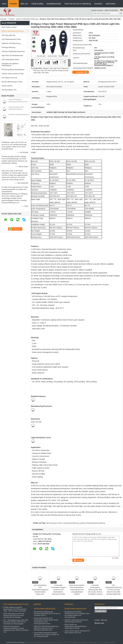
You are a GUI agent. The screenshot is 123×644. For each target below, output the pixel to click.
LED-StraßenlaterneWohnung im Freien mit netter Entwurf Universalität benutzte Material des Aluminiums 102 (114, 591)
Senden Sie (101, 611)
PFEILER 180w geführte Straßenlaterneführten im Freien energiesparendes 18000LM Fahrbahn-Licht (16, 629)
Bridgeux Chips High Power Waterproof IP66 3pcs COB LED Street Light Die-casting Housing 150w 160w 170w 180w (51, 70)
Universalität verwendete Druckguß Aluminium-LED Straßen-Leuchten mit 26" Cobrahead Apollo (46, 635)
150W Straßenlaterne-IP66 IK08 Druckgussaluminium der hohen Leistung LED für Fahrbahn (14, 616)
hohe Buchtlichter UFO (9, 90)
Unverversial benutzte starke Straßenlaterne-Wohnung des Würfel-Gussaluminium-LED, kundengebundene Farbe (46, 621)
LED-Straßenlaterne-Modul (10, 60)
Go (121, 13)
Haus (4, 4)
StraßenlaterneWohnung (71, 523)
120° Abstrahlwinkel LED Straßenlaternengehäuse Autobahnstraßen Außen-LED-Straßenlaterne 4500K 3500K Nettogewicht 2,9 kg (40, 593)
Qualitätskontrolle (54, 4)
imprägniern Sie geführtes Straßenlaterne (10, 65)
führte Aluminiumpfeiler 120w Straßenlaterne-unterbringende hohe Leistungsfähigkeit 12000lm (77, 590)
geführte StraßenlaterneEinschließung (93, 523)
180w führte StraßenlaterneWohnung (18, 115)
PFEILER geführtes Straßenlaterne (13, 70)
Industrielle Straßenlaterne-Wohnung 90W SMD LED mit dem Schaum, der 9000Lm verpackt (95, 590)
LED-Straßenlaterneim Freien (11, 39)
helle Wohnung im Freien (54, 523)
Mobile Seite (99, 623)
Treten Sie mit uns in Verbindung (78, 4)
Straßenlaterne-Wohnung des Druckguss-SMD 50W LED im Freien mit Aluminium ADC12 (47, 614)
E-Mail (97, 620)
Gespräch (98, 4)
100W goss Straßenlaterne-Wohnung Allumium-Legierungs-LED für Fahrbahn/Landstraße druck (46, 628)
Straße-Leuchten (7, 86)
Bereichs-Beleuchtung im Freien (12, 82)
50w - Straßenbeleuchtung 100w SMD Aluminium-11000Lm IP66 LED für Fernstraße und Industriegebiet (16, 622)
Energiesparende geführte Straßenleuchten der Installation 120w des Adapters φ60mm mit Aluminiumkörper (77, 615)
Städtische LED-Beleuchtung (11, 43)
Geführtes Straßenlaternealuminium (13, 51)
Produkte (13, 4)
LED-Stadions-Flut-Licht (9, 78)
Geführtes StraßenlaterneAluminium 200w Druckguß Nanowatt (76, 621)
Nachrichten (111, 4)
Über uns (24, 4)
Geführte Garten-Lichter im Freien (13, 74)
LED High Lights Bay (8, 35)
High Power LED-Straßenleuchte (12, 56)
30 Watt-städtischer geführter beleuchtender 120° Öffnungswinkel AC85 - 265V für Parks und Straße (15, 609)
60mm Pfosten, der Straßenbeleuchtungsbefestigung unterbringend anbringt (75, 626)
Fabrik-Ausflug (37, 4)
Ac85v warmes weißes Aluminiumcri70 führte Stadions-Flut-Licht (77, 632)
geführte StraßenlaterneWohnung (27, 19)
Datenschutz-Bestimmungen (16, 642)
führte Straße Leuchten (9, 27)
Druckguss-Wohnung (8, 47)
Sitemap (104, 620)
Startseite (3, 19)
